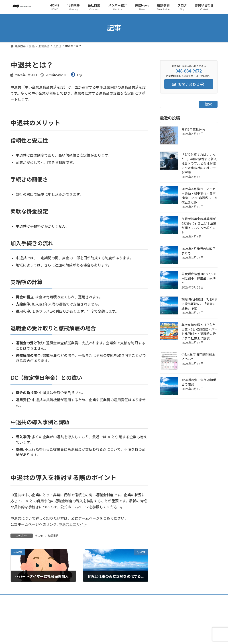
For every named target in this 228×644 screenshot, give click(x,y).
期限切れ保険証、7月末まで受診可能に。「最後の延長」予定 (199, 304)
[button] (174, 631)
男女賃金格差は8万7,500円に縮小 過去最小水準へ (199, 278)
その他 (39, 536)
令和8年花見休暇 (193, 129)
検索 (208, 104)
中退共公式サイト (73, 524)
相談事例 (53, 536)
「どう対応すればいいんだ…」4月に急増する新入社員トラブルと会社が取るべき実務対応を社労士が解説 (199, 163)
